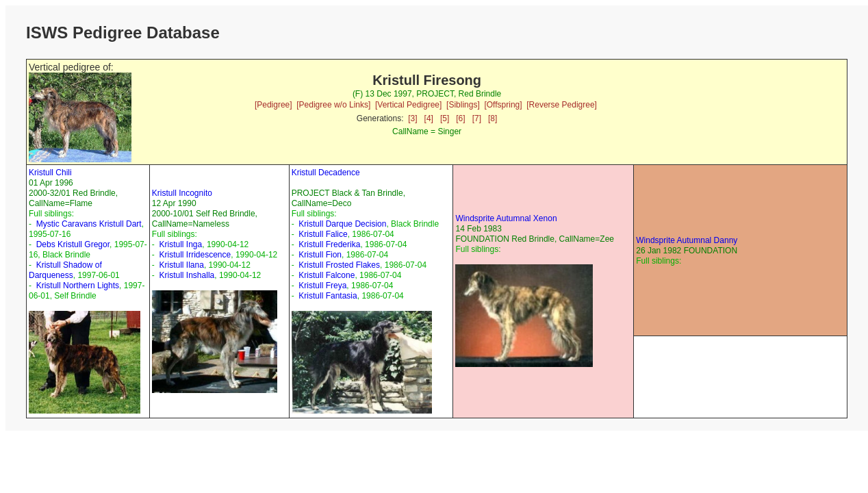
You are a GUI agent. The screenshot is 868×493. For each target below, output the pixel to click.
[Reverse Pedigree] (562, 105)
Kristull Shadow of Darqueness (65, 270)
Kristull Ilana (182, 265)
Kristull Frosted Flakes (339, 265)
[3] (412, 118)
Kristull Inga (181, 244)
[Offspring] (503, 105)
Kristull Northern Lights (78, 286)
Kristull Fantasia (328, 296)
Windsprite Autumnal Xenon (506, 218)
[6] (460, 118)
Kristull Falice (323, 234)
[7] (477, 118)
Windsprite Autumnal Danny (687, 240)
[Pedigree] (273, 105)
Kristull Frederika (329, 244)
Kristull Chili (50, 173)
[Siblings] (463, 105)
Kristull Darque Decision (342, 224)
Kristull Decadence (326, 173)
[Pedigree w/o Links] (333, 105)
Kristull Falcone (327, 275)
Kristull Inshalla (187, 275)
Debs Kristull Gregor (73, 244)
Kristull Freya (322, 286)
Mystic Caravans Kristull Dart (89, 224)
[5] (445, 118)
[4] (429, 118)
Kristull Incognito (182, 193)
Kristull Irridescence (195, 255)
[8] (493, 118)
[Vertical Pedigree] (408, 105)
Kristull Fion (320, 255)
